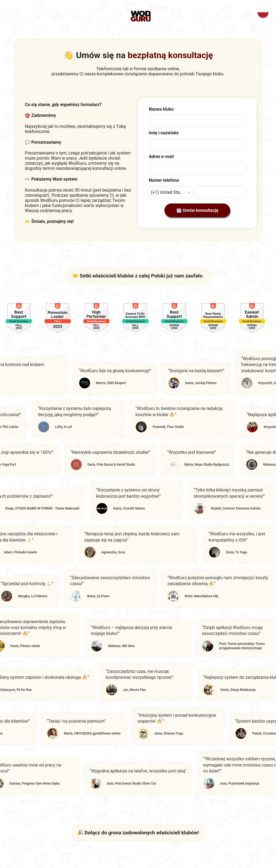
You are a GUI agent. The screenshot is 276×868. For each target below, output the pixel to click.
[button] (171, 192)
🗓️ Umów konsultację (197, 210)
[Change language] (263, 12)
